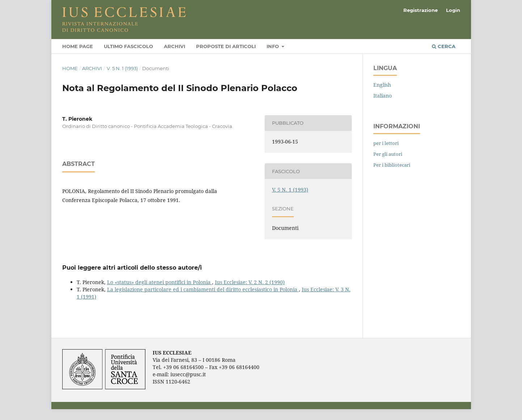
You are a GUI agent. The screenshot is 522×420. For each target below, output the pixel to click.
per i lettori (386, 143)
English (382, 85)
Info (273, 46)
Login (453, 10)
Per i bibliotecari (392, 165)
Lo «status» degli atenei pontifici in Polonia (160, 282)
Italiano (383, 96)
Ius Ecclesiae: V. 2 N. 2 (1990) (250, 282)
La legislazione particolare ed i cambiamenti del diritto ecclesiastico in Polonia (203, 289)
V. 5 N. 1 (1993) (122, 68)
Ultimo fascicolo (128, 46)
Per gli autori (388, 154)
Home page (78, 46)
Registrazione (421, 10)
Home (70, 68)
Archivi (175, 46)
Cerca (444, 46)
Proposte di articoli (226, 46)
